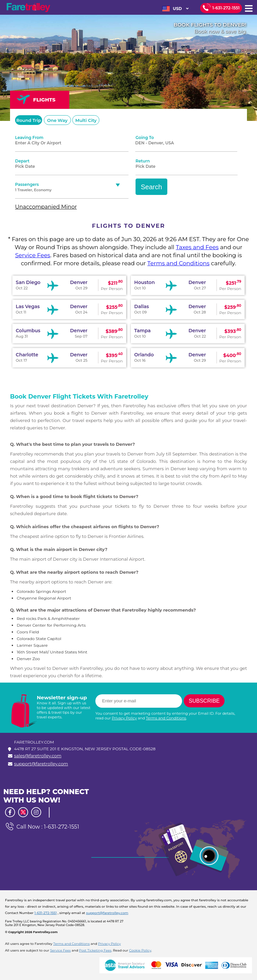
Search (151, 187)
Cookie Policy (140, 950)
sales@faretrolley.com (38, 756)
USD (176, 9)
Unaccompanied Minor (46, 207)
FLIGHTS (36, 99)
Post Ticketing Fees (95, 950)
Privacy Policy (124, 718)
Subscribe (204, 701)
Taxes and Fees (197, 247)
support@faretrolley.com (41, 764)
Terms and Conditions (178, 263)
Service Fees (33, 255)
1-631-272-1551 (226, 8)
